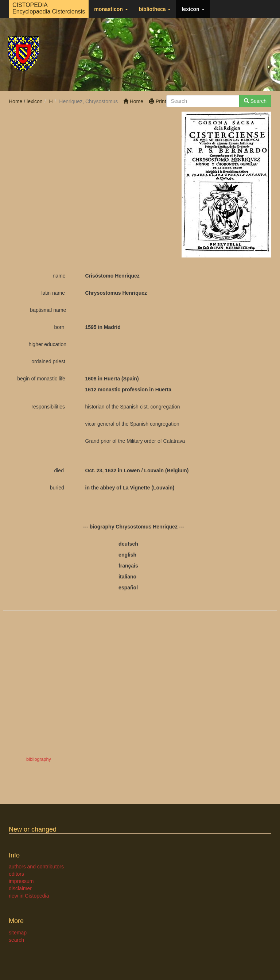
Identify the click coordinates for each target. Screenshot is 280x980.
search (16, 940)
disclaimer (20, 888)
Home (133, 101)
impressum (21, 881)
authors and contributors (36, 867)
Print (158, 101)
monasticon (111, 9)
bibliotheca (155, 9)
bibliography (39, 759)
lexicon (193, 9)
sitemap (18, 933)
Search (255, 101)
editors (16, 874)
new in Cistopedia (29, 896)
